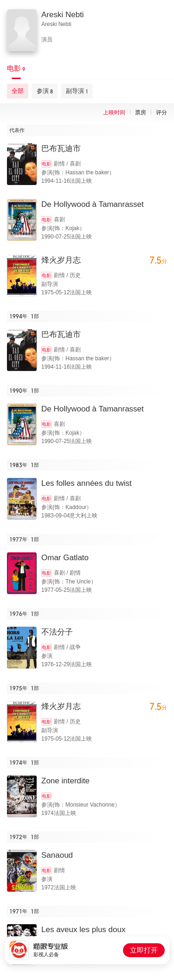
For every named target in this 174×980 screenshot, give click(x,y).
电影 (46, 164)
